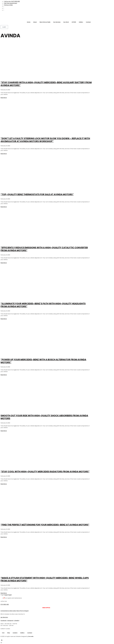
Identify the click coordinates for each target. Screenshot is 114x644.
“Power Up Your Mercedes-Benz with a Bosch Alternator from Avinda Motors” (43, 361)
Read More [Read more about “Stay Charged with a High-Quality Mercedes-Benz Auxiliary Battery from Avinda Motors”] (4, 98)
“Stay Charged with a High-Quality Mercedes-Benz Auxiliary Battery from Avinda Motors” (46, 84)
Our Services (57, 22)
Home (29, 22)
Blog (9, 633)
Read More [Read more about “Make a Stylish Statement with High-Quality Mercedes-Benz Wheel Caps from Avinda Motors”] (4, 593)
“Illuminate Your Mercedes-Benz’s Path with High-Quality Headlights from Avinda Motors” (43, 305)
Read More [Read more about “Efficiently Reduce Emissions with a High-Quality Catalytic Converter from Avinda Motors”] (4, 263)
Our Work (66, 22)
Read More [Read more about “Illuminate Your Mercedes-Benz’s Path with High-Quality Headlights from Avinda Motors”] (4, 319)
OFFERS (74, 22)
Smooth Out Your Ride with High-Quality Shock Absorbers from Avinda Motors (44, 417)
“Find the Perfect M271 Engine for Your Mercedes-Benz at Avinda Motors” (45, 525)
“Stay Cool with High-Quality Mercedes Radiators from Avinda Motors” (45, 472)
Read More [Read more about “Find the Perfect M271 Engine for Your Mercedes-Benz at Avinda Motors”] (4, 537)
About (35, 22)
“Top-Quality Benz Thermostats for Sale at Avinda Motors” (37, 194)
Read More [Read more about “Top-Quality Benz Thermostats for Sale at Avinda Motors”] (4, 207)
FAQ (3, 633)
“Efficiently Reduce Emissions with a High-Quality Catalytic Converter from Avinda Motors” (44, 249)
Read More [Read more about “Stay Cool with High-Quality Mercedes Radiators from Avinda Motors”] (4, 484)
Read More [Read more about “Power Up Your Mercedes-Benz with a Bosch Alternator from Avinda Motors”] (4, 375)
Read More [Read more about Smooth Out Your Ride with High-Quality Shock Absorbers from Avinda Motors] (4, 431)
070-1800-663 (5, 604)
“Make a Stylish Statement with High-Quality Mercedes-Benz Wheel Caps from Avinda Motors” (45, 579)
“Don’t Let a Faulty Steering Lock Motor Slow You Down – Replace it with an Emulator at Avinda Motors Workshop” (45, 140)
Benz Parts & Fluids (45, 22)
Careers (15, 633)
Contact (88, 22)
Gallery (81, 22)
